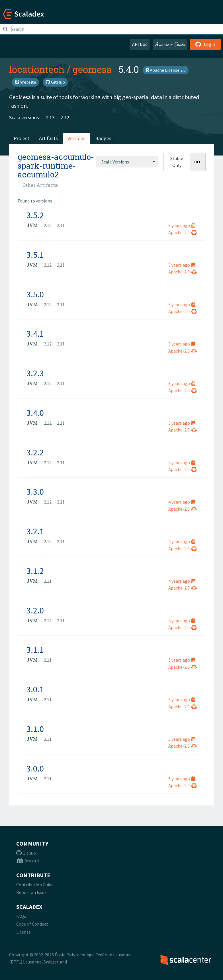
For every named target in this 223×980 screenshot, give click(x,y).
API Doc (140, 44)
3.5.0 (35, 294)
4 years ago (182, 463)
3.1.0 (35, 729)
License (23, 932)
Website (25, 82)
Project (22, 138)
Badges (103, 138)
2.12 (65, 117)
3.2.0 (35, 610)
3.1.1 (35, 650)
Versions (76, 138)
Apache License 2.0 (166, 70)
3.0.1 (35, 689)
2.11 (61, 225)
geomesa (92, 69)
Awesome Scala (170, 44)
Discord (27, 861)
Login (205, 44)
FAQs (21, 916)
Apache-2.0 (183, 232)
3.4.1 (35, 334)
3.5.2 (35, 215)
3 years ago (182, 225)
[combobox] (127, 162)
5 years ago (182, 660)
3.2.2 (35, 452)
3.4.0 (35, 413)
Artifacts (48, 138)
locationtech (37, 69)
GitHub (55, 82)
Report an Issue (31, 892)
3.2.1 (35, 531)
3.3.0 (35, 492)
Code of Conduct (32, 924)
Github (26, 853)
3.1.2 (35, 571)
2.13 (50, 117)
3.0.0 (35, 768)
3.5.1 (35, 255)
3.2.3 (35, 373)
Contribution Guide (35, 885)
